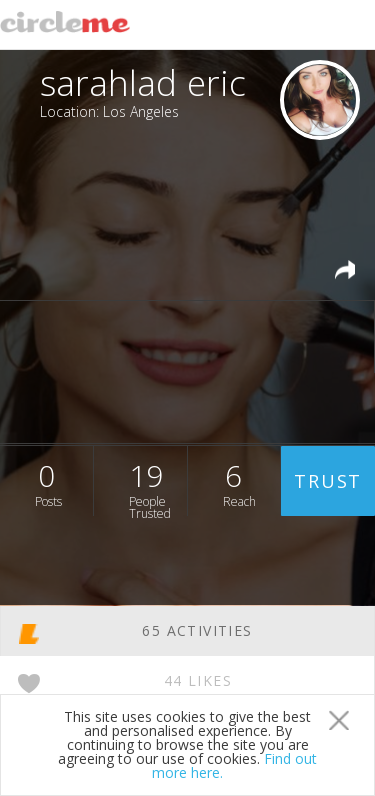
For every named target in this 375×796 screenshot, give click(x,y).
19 (150, 485)
